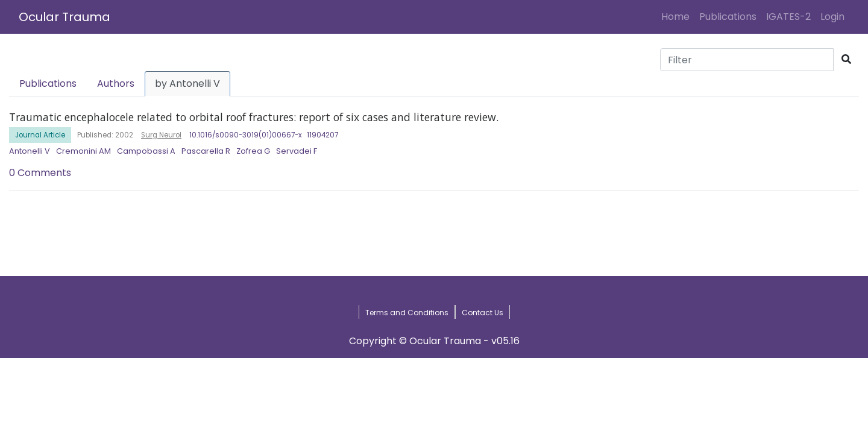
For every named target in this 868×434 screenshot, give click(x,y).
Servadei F (297, 151)
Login (835, 16)
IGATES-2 (788, 17)
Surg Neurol (161, 135)
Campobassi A (146, 151)
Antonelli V (30, 151)
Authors (116, 83)
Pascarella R (206, 151)
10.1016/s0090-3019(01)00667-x (246, 135)
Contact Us (483, 313)
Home (678, 16)
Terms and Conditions (407, 313)
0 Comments (40, 173)
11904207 (322, 135)
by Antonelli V (187, 83)
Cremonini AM (83, 151)
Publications (728, 17)
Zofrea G (253, 151)
